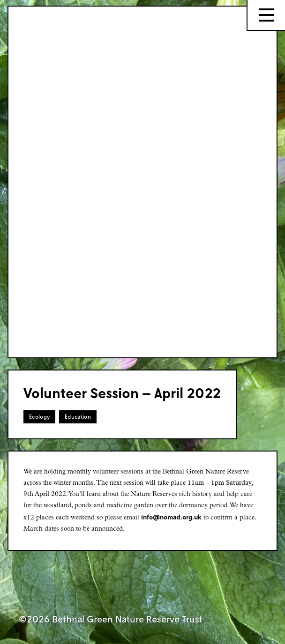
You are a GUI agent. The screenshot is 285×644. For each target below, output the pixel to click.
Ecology (39, 417)
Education (78, 417)
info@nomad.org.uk (171, 517)
